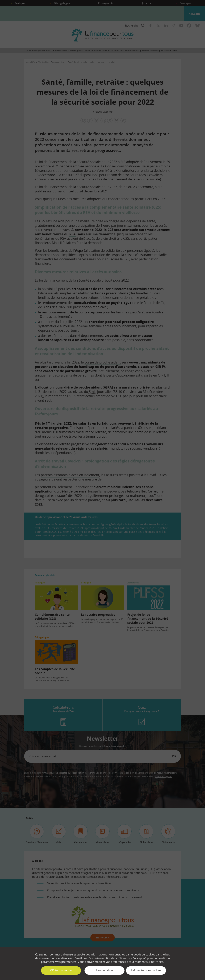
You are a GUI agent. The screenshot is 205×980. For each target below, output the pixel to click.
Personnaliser (105, 970)
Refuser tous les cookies (146, 970)
